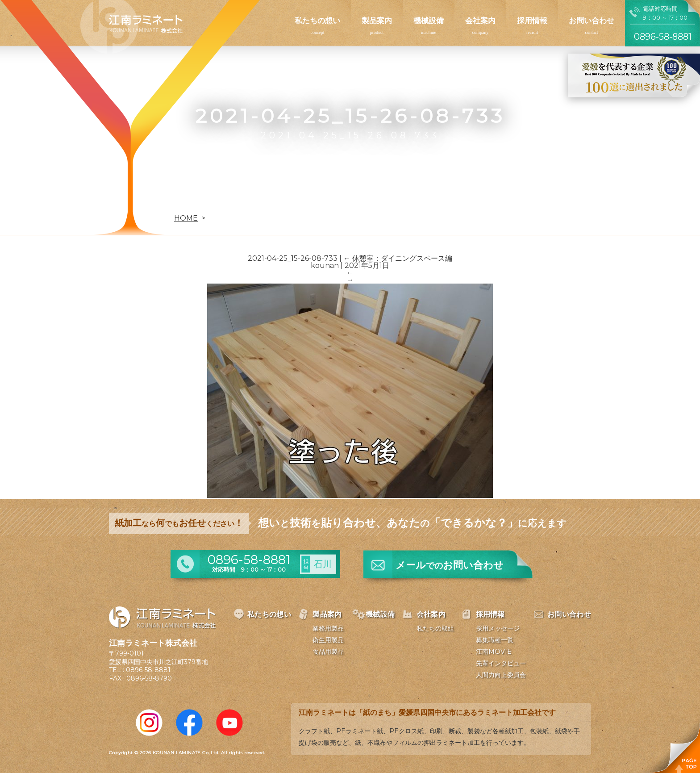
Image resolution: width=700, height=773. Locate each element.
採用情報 (532, 21)
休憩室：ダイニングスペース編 (398, 258)
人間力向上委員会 (501, 675)
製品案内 (377, 21)
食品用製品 (328, 652)
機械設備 (429, 21)
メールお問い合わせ (450, 565)
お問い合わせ (592, 21)
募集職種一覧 (495, 640)
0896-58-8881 (148, 670)
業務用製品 (328, 628)
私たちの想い (317, 21)
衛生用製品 (328, 640)
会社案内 (480, 21)
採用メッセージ (498, 628)
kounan (325, 265)
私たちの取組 (435, 628)
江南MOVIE (494, 652)
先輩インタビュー (501, 663)
